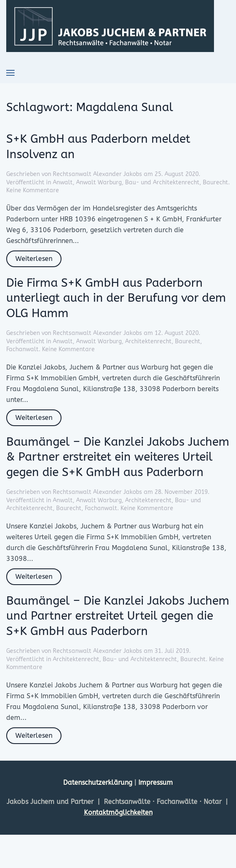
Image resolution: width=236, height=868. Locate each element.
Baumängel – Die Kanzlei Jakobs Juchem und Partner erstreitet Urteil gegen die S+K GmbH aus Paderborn (118, 616)
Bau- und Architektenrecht (162, 182)
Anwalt (63, 182)
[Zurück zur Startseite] (110, 26)
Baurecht (215, 182)
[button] (10, 73)
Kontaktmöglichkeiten (118, 812)
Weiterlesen (34, 259)
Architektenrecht (148, 341)
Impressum (156, 782)
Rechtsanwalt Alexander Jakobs (97, 174)
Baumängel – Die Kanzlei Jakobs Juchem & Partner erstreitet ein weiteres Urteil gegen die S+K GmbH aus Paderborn (118, 457)
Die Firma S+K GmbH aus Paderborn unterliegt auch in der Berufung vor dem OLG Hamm (116, 298)
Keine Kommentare (33, 190)
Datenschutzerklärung (99, 782)
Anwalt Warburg (99, 182)
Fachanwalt (22, 349)
